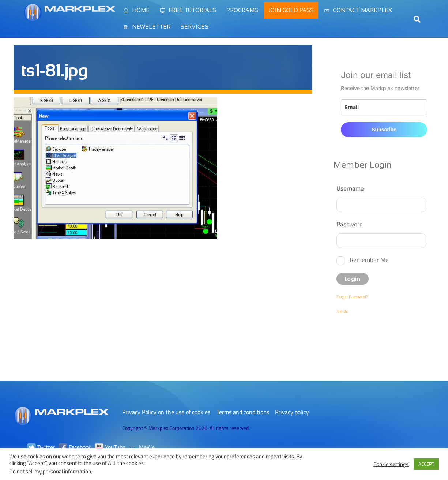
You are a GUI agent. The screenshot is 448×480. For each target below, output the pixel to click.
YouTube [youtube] (110, 447)
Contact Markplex (358, 10)
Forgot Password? (352, 297)
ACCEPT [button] (426, 464)
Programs (242, 10)
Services (195, 27)
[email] (384, 107)
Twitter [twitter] (41, 447)
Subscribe (384, 130)
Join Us (342, 311)
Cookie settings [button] (391, 464)
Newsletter (147, 27)
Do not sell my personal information (50, 471)
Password (350, 224)
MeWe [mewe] (142, 447)
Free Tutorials (188, 10)
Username (350, 188)
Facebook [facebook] (75, 447)
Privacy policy (292, 412)
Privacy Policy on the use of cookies (166, 412)
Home (136, 10)
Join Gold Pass (291, 10)
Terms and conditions (243, 412)
